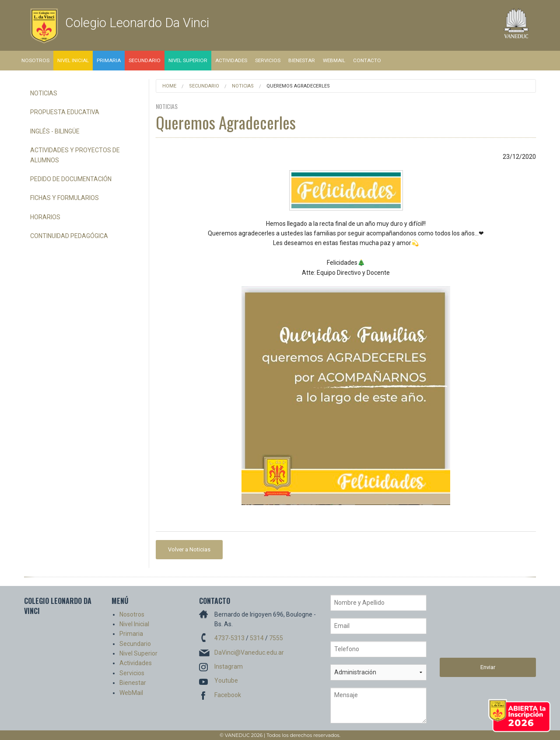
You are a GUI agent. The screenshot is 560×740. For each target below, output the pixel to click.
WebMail (334, 60)
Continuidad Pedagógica (69, 236)
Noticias (44, 93)
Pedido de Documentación (71, 179)
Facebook (228, 695)
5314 (257, 638)
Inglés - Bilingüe (55, 131)
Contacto (367, 60)
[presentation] (476, 626)
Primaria (109, 60)
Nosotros (35, 60)
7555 (276, 638)
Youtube (226, 680)
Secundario (145, 60)
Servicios (268, 60)
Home (169, 86)
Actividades (231, 60)
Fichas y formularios (65, 198)
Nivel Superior (188, 60)
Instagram (229, 666)
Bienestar (302, 60)
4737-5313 (229, 638)
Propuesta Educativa (65, 112)
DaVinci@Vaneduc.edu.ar (249, 652)
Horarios (45, 217)
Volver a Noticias (189, 549)
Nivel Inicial (73, 60)
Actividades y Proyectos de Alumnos (75, 155)
